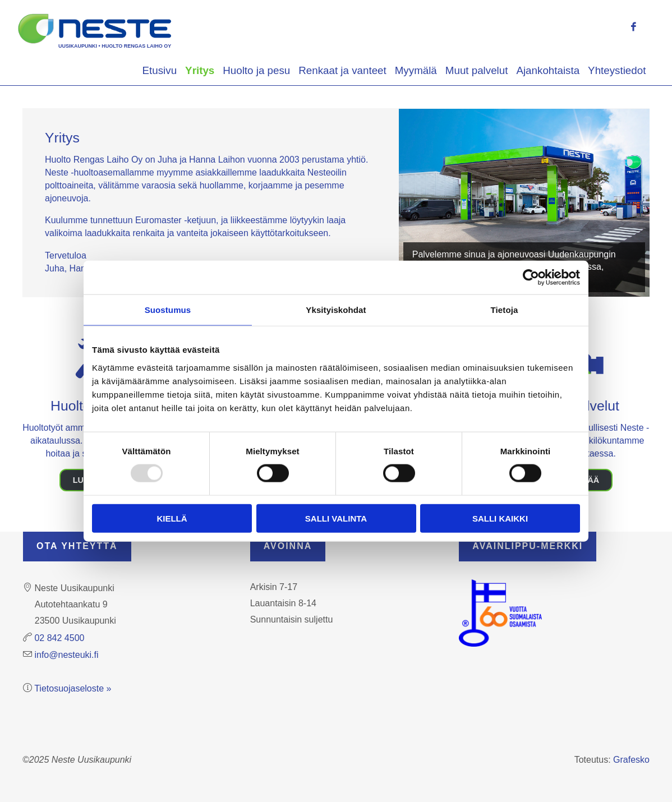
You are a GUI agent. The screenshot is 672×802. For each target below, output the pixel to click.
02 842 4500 (59, 638)
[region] (524, 203)
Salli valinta (336, 518)
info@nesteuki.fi (66, 655)
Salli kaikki (500, 518)
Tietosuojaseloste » (73, 688)
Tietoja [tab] (505, 310)
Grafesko (631, 760)
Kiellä (172, 518)
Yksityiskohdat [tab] (336, 310)
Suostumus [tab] (168, 310)
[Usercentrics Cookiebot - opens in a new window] (531, 278)
